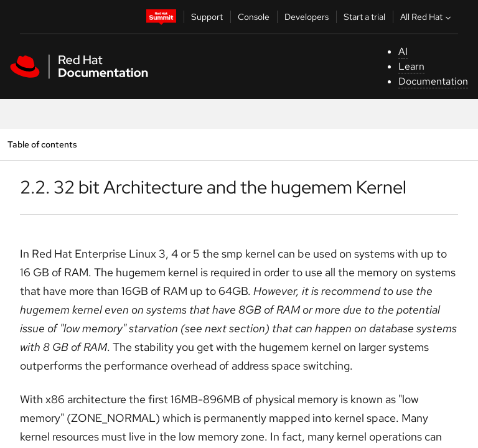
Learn (411, 66)
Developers (307, 17)
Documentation (433, 81)
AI (403, 51)
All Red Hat (427, 17)
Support (207, 17)
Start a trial (364, 17)
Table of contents (42, 144)
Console (254, 17)
